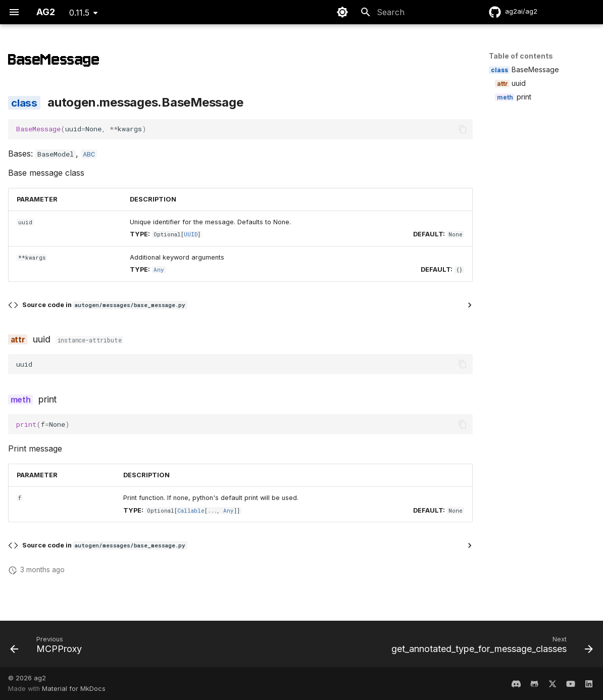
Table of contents (521, 56)
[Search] (414, 12)
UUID (191, 234)
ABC (89, 154)
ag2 (40, 678)
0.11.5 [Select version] (79, 13)
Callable (191, 511)
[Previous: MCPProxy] (48, 647)
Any (159, 270)
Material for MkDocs (74, 689)
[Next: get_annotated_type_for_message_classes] (490, 647)
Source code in (105, 305)
